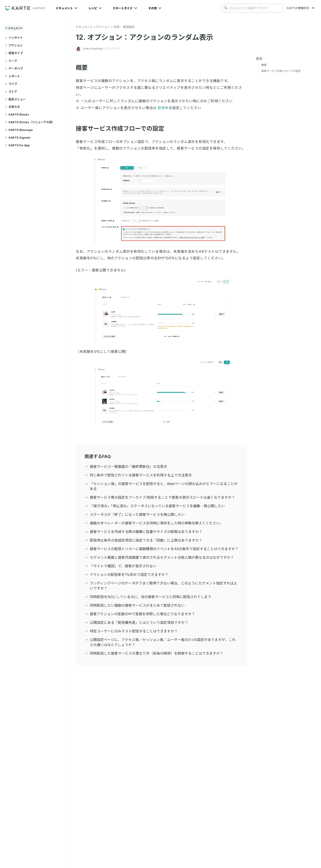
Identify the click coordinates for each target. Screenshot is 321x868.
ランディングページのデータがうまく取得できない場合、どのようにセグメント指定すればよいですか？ (163, 586)
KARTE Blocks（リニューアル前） (30, 122)
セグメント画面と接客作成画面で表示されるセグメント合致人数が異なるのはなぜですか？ (162, 557)
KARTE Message (19, 130)
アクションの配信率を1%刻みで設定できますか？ (129, 575)
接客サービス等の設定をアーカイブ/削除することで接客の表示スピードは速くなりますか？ (162, 497)
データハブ (14, 68)
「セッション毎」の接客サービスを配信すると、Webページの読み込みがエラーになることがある (164, 486)
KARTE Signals (18, 137)
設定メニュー (15, 99)
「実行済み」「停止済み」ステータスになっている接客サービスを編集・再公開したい (157, 506)
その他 (155, 8)
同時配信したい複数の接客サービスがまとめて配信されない (137, 605)
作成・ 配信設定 (124, 27)
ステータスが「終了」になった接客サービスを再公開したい (137, 515)
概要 (84, 68)
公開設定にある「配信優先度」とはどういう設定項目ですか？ (139, 623)
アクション (14, 45)
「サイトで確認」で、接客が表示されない (123, 566)
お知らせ (13, 107)
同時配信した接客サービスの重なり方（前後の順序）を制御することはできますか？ (157, 653)
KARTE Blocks (17, 114)
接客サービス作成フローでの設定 (123, 129)
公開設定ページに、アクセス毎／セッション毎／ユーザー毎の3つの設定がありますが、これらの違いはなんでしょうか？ (163, 642)
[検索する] (226, 8)
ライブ (11, 84)
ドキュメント (67, 8)
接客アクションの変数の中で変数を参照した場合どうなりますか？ (142, 614)
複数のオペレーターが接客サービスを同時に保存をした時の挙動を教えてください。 (156, 523)
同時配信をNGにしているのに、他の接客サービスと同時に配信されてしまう (151, 597)
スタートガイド (125, 8)
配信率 (163, 108)
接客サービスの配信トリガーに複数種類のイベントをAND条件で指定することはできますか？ (164, 549)
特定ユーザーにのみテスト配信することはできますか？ (134, 631)
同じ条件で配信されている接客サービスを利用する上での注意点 (141, 475)
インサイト (14, 38)
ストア (11, 92)
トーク (11, 61)
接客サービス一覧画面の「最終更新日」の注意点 (128, 467)
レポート (13, 76)
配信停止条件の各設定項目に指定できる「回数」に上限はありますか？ (146, 540)
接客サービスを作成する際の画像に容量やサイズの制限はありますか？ (146, 532)
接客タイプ (14, 53)
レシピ (95, 8)
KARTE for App (17, 145)
